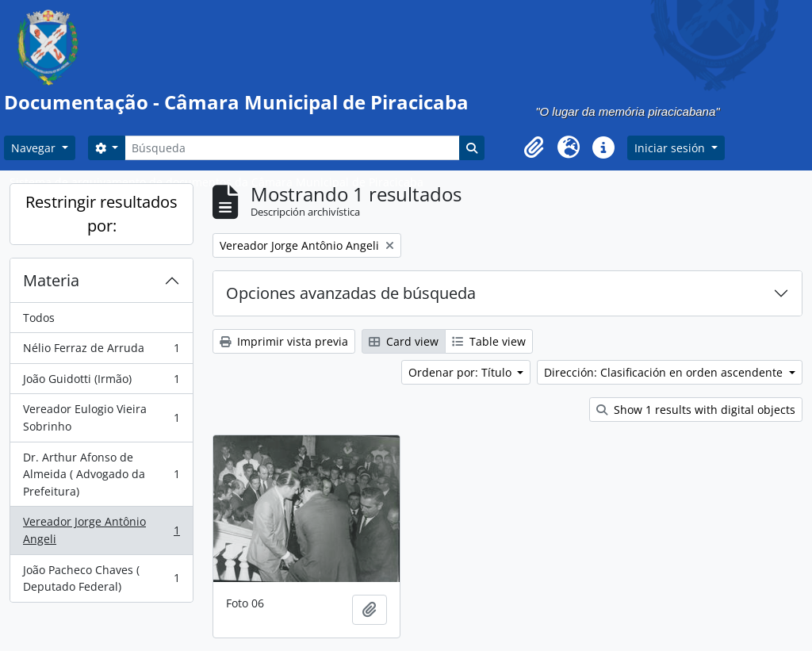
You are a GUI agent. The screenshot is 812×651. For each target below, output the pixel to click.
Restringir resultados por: (101, 214)
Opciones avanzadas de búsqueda (351, 293)
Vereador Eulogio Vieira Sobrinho (101, 417)
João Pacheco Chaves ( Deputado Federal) (101, 578)
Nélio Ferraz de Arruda (101, 351)
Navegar (35, 148)
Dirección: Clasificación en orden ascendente (665, 372)
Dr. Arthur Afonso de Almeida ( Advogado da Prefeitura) (101, 474)
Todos (39, 318)
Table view (489, 341)
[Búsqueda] (292, 148)
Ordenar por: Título (462, 372)
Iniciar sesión (671, 148)
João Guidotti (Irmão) (101, 382)
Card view (404, 341)
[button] (534, 147)
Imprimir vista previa (284, 341)
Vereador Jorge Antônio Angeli (101, 530)
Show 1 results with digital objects (696, 410)
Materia (51, 280)
